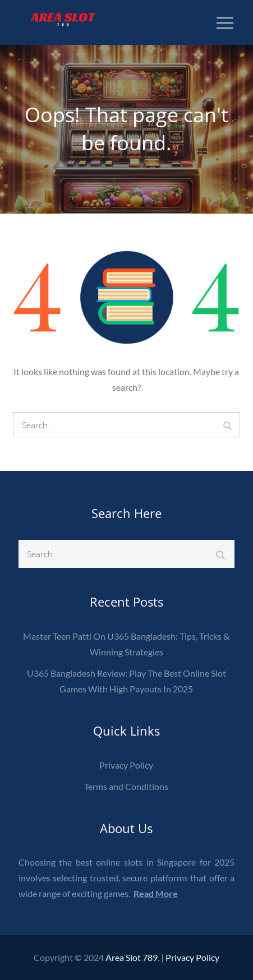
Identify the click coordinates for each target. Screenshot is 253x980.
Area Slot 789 (132, 957)
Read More (156, 893)
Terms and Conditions (126, 786)
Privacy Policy (126, 765)
